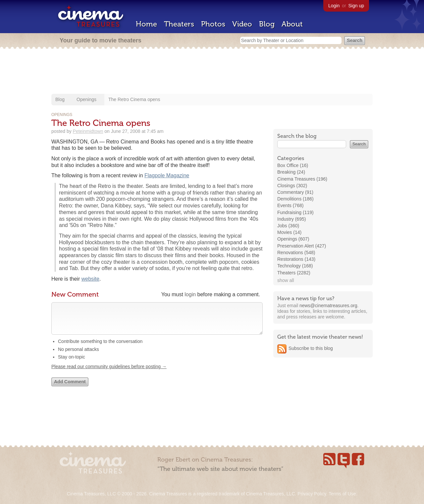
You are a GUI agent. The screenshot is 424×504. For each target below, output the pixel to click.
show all (286, 280)
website (90, 279)
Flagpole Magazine (167, 175)
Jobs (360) (288, 226)
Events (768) (290, 205)
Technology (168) (295, 266)
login (190, 294)
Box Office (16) (293, 165)
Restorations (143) (296, 259)
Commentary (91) (295, 192)
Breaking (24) (291, 172)
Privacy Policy (312, 494)
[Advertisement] (212, 72)
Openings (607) (293, 239)
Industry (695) (291, 219)
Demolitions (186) (295, 199)
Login (334, 6)
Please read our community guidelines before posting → (109, 373)
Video (242, 24)
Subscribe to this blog (311, 348)
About (292, 24)
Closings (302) (292, 186)
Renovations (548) (296, 252)
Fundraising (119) (295, 212)
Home (146, 24)
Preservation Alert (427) (302, 246)
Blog (267, 24)
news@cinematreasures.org (328, 306)
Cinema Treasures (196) (302, 179)
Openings (86, 99)
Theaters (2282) (294, 273)
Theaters (179, 24)
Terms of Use (342, 494)
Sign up (356, 6)
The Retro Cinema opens (134, 99)
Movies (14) (289, 232)
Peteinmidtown (88, 131)
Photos (213, 24)
